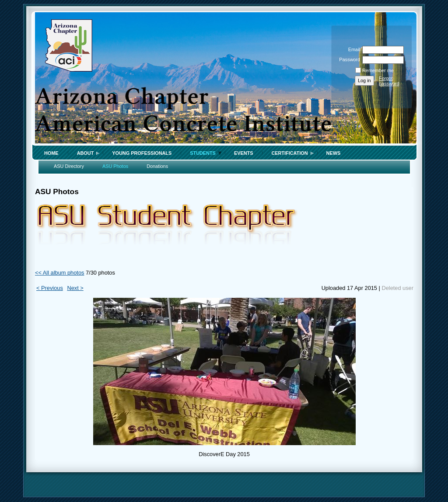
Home (51, 153)
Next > (75, 288)
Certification (289, 153)
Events (244, 153)
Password (348, 59)
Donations (157, 166)
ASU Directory (69, 166)
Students (203, 153)
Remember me (378, 70)
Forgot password (389, 81)
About (86, 153)
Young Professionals (142, 153)
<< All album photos (59, 273)
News (334, 153)
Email (353, 49)
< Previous (50, 288)
